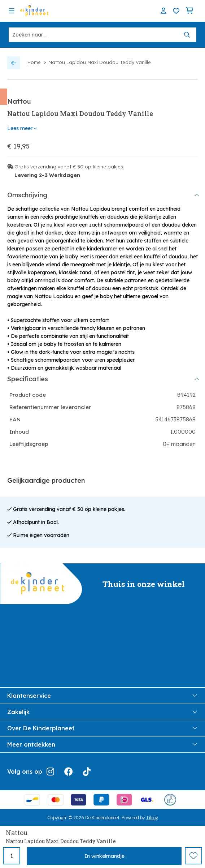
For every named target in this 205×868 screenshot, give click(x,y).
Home (34, 62)
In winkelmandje (104, 856)
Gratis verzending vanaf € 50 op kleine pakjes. (69, 167)
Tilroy (152, 818)
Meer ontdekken (102, 744)
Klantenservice (102, 696)
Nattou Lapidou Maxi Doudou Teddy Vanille (100, 62)
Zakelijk (102, 712)
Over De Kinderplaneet (102, 728)
